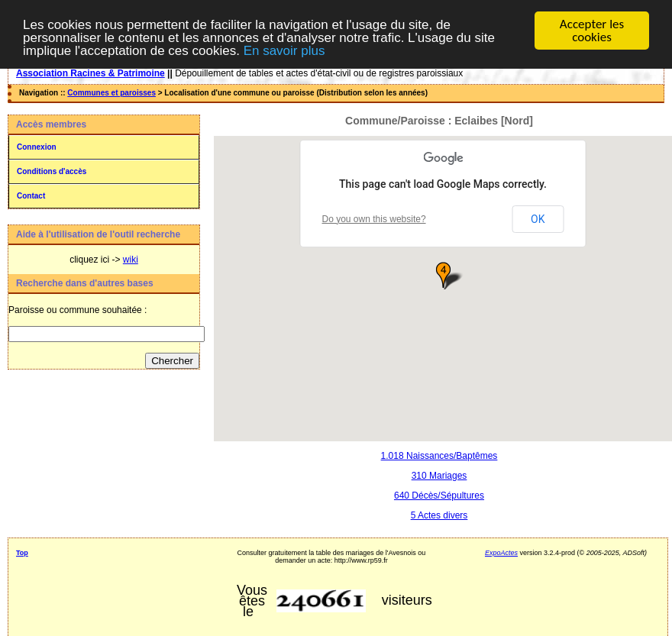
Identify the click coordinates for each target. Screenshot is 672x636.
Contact (31, 196)
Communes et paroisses (111, 93)
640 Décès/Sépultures (439, 495)
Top (22, 552)
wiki (131, 260)
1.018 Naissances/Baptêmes (439, 455)
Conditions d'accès (52, 171)
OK (538, 218)
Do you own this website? (374, 218)
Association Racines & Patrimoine (90, 73)
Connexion (37, 147)
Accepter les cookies (592, 31)
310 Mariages (439, 475)
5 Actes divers (439, 515)
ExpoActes (501, 552)
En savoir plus (284, 50)
